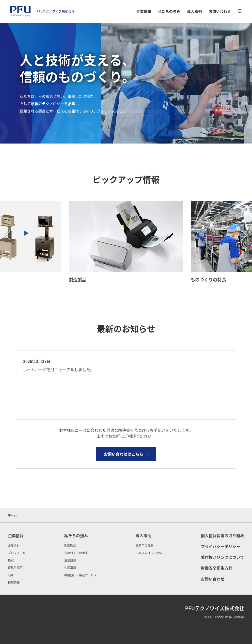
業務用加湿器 (144, 545)
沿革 (11, 575)
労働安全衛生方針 (217, 568)
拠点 (11, 560)
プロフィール (17, 553)
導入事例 (194, 11)
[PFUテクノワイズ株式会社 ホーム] (20, 11)
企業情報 (144, 11)
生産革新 (70, 568)
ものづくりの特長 (76, 553)
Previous (8, 235)
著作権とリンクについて (222, 557)
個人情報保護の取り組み (222, 535)
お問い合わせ (220, 11)
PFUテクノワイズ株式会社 (56, 11)
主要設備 (70, 560)
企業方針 (14, 545)
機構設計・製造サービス (80, 575)
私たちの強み (169, 11)
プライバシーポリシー (220, 546)
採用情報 (14, 582)
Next (245, 235)
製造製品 (70, 545)
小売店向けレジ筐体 (149, 553)
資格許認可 (15, 568)
